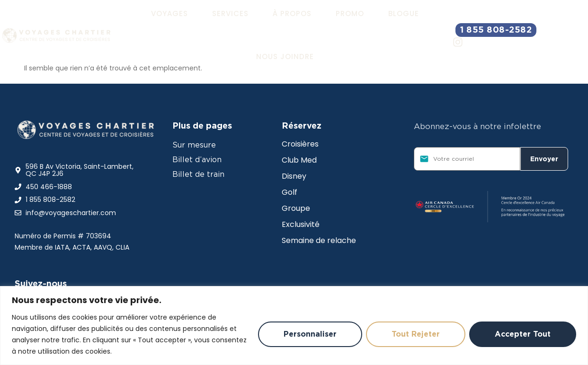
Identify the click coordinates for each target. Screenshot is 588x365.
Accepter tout (523, 334)
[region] (294, 326)
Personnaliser (310, 334)
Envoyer (544, 159)
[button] (169, 14)
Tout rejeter (416, 334)
